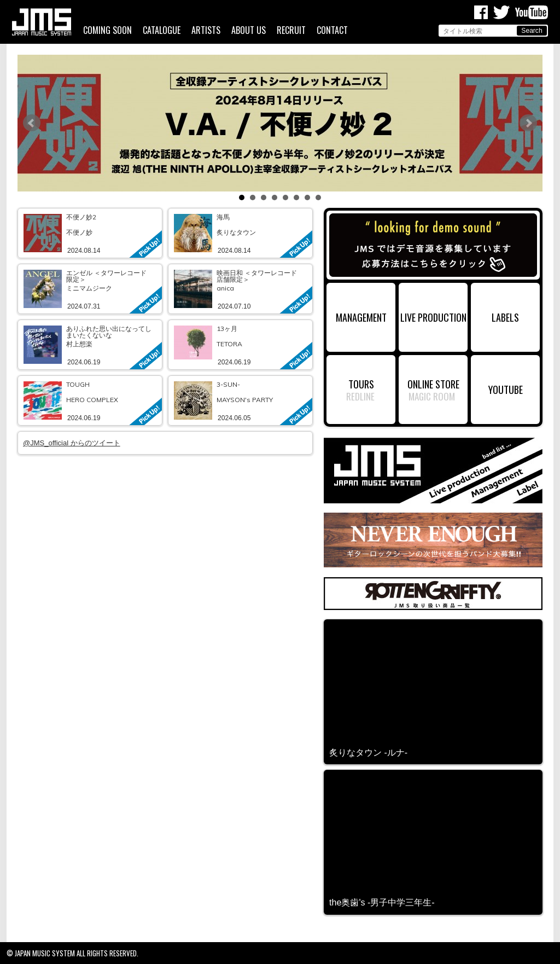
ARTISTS (206, 30)
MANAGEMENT (361, 317)
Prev (32, 123)
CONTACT (332, 30)
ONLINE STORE (433, 384)
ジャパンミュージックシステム (42, 22)
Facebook (481, 12)
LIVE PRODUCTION (433, 317)
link (90, 233)
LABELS (505, 317)
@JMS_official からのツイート (72, 443)
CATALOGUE (162, 30)
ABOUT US (249, 30)
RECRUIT (291, 30)
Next (528, 123)
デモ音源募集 (433, 245)
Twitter (501, 12)
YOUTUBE (506, 389)
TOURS (361, 384)
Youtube (532, 12)
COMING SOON (107, 30)
